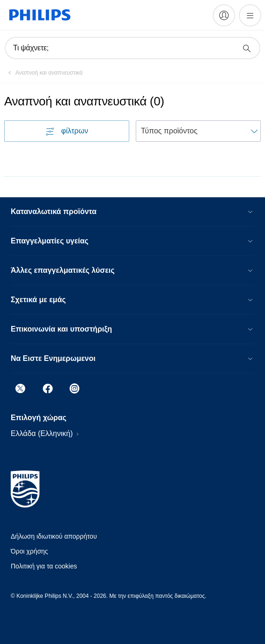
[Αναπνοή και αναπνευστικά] (43, 73)
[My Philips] (224, 15)
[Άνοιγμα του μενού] (250, 15)
